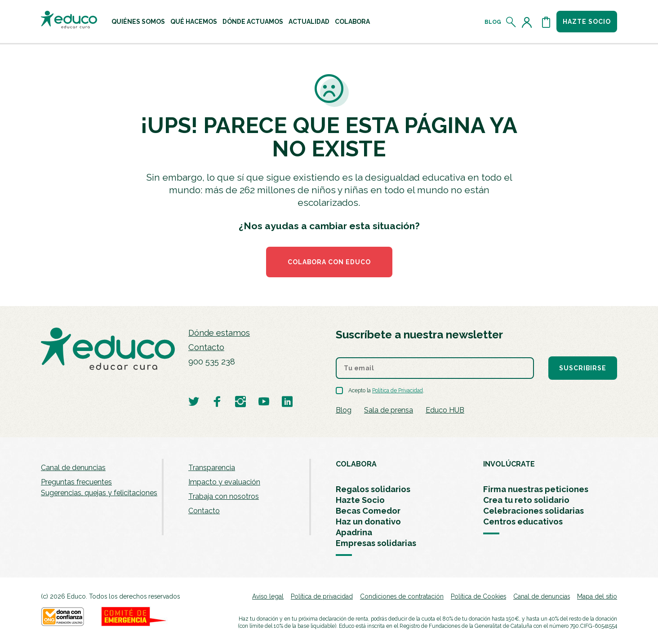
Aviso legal (268, 596)
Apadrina (354, 532)
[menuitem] (138, 22)
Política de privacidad (322, 596)
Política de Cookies (478, 596)
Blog (493, 22)
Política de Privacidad (398, 391)
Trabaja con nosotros (224, 496)
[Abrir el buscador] (511, 22)
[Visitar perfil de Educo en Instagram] (240, 401)
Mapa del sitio (597, 596)
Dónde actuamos (253, 22)
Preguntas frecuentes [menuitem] (76, 482)
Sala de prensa (389, 410)
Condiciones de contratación (402, 596)
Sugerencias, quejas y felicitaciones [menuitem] (99, 493)
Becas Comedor (368, 511)
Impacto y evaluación (224, 482)
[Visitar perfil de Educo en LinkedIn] (287, 401)
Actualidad (309, 22)
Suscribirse (583, 368)
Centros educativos (523, 522)
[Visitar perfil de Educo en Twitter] (194, 401)
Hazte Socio (360, 500)
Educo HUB (445, 410)
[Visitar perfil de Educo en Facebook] (217, 401)
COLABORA (356, 464)
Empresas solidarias (376, 543)
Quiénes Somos (138, 22)
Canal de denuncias (73, 468)
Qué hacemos (194, 22)
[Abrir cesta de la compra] (546, 22)
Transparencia (212, 468)
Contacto (206, 347)
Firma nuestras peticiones (536, 489)
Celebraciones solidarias (534, 511)
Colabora (352, 22)
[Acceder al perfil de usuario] (529, 22)
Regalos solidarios (373, 489)
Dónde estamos (219, 333)
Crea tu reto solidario (526, 500)
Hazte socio (587, 22)
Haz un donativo (368, 522)
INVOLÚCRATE (509, 464)
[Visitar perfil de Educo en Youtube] (264, 401)
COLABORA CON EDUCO (329, 262)
